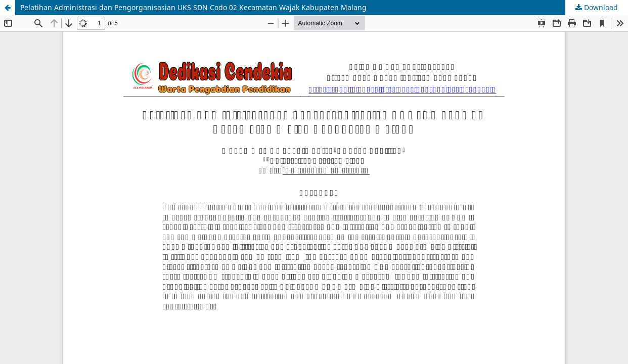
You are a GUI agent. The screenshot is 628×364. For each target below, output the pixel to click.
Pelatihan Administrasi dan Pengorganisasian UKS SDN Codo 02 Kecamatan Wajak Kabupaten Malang (193, 7)
